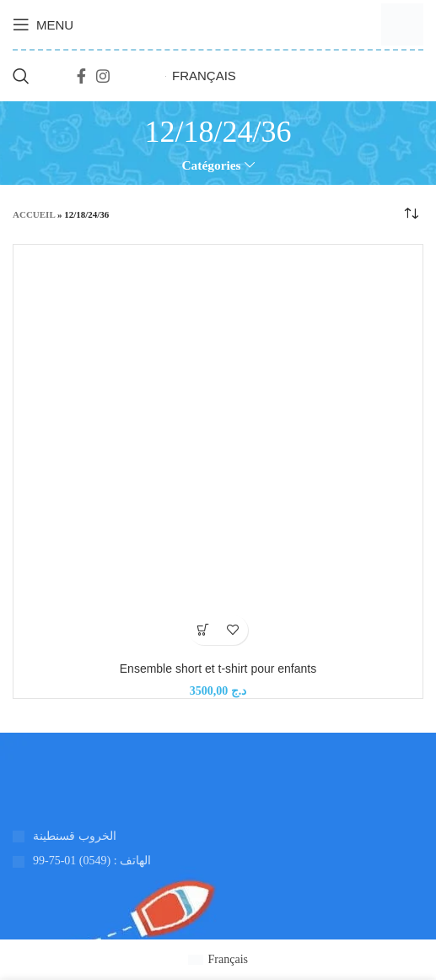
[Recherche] (21, 76)
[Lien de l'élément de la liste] (218, 861)
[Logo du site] (402, 23)
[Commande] (411, 214)
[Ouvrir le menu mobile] (43, 24)
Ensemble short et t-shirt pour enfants (218, 669)
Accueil (34, 214)
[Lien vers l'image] (13, 784)
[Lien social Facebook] (81, 76)
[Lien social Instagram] (103, 76)
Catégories (211, 165)
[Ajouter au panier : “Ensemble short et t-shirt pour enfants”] (204, 630)
